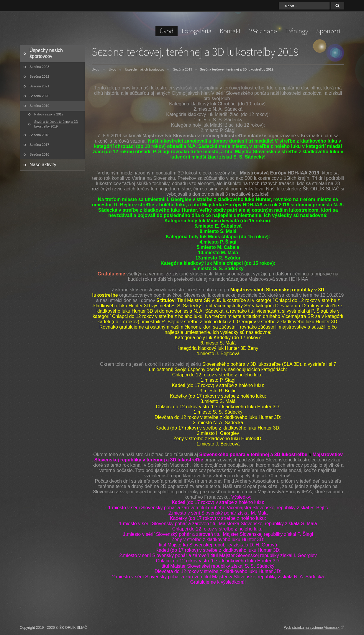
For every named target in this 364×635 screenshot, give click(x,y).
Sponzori (328, 31)
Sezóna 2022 (39, 76)
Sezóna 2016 (39, 154)
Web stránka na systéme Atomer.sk (314, 627)
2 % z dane (263, 31)
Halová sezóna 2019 (49, 114)
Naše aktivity (43, 165)
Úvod (167, 31)
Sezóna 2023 (39, 67)
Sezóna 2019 (39, 106)
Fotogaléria (197, 31)
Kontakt (230, 31)
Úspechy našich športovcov (46, 53)
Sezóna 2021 (39, 86)
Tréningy (297, 31)
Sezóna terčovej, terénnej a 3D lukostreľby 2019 (56, 124)
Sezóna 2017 (39, 145)
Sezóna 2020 (39, 96)
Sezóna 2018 (39, 135)
